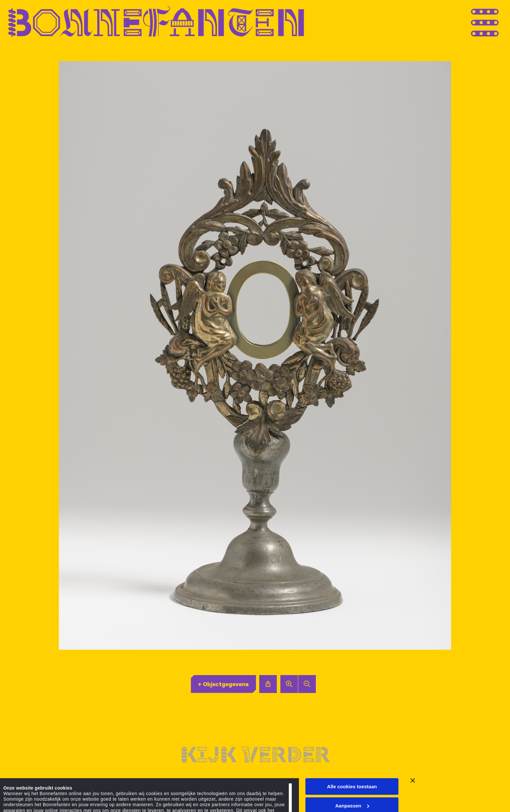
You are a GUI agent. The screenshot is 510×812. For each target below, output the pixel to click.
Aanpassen (352, 764)
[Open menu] (497, 22)
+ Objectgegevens (223, 684)
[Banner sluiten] (413, 739)
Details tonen (19, 795)
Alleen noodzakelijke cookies (352, 783)
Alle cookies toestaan (352, 745)
